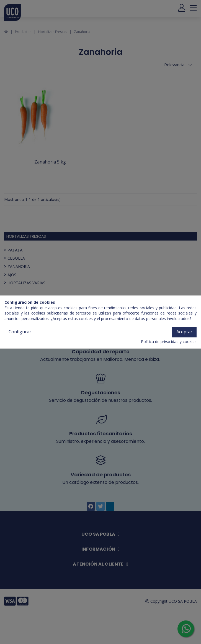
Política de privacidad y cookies (169, 342)
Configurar (20, 332)
